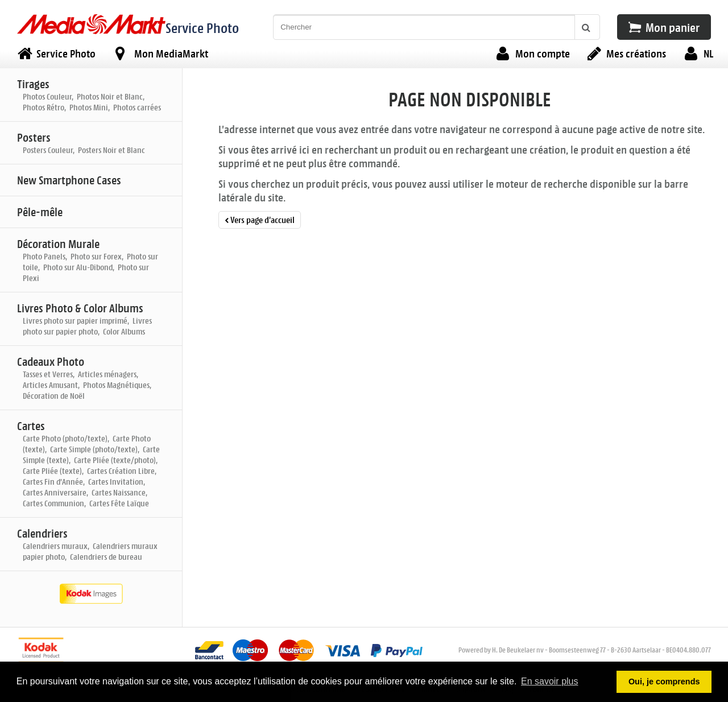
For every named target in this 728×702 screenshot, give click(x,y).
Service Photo (202, 28)
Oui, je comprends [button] (664, 682)
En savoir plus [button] (550, 681)
